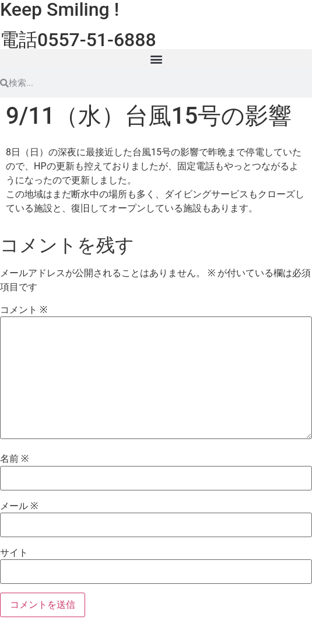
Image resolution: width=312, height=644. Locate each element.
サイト (14, 553)
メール (19, 506)
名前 (14, 459)
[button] (156, 59)
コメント (24, 310)
